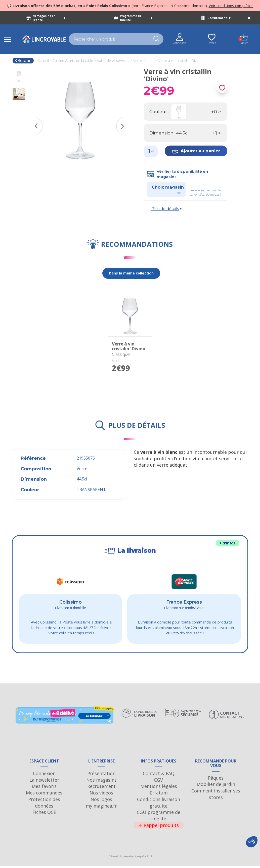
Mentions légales (159, 788)
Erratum (159, 795)
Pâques (216, 780)
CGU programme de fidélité (159, 818)
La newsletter (44, 782)
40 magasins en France (49, 18)
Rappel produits (159, 827)
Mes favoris (44, 788)
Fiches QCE (44, 814)
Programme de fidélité (136, 18)
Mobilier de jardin (216, 786)
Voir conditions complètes (231, 6)
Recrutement (219, 18)
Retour (23, 60)
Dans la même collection (131, 273)
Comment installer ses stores (216, 796)
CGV (159, 782)
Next (124, 119)
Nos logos (101, 802)
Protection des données (44, 805)
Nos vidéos (101, 795)
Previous (35, 119)
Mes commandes (44, 795)
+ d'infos (228, 543)
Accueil (43, 61)
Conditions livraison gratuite (159, 805)
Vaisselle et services (113, 61)
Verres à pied (144, 61)
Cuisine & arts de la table (73, 61)
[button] (252, 842)
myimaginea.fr (101, 808)
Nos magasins (101, 782)
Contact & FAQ (159, 776)
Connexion (44, 776)
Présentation (101, 776)
